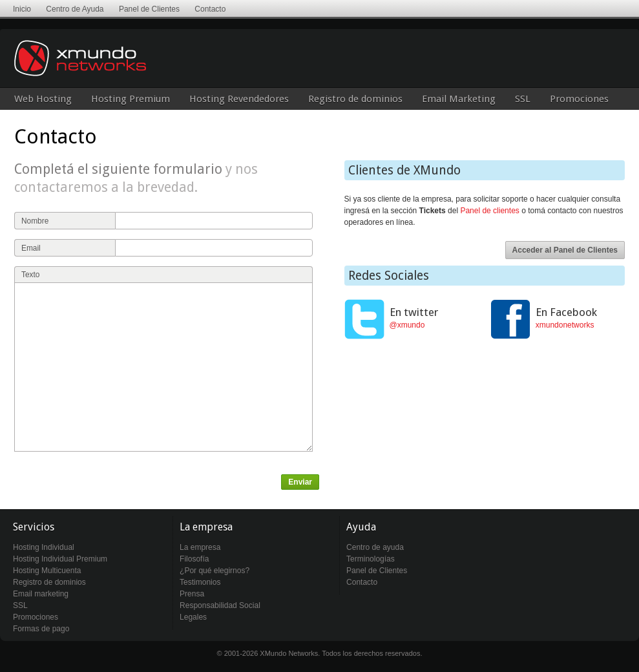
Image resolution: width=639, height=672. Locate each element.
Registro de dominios (355, 99)
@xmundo (407, 325)
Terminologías (371, 559)
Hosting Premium (131, 99)
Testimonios (200, 582)
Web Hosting (43, 99)
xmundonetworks (565, 325)
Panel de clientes (489, 211)
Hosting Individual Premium (60, 559)
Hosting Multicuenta (47, 571)
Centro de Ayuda (75, 9)
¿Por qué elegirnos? (215, 571)
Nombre (35, 221)
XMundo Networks (120, 68)
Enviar (300, 482)
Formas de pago (41, 629)
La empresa (200, 547)
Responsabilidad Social (220, 605)
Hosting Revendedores (239, 99)
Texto (30, 275)
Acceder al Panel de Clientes (565, 250)
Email (31, 248)
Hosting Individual (44, 547)
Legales (193, 617)
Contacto (210, 9)
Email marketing (41, 594)
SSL (523, 99)
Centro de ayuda (375, 547)
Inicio (22, 9)
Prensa (192, 594)
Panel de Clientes (149, 9)
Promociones (579, 99)
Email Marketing (459, 99)
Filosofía (194, 559)
